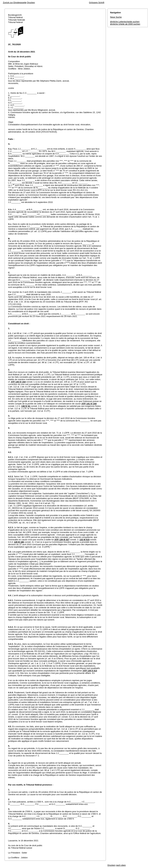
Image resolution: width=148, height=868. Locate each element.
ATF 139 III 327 (62, 540)
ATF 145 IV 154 (18, 382)
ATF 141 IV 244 (89, 404)
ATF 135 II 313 (90, 671)
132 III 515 (84, 540)
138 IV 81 (26, 406)
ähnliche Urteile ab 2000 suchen (125, 24)
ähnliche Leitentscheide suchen (125, 22)
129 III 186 (19, 542)
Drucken (31, 3)
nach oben (121, 865)
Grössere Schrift (97, 3)
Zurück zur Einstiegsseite (15, 3)
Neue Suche (116, 17)
